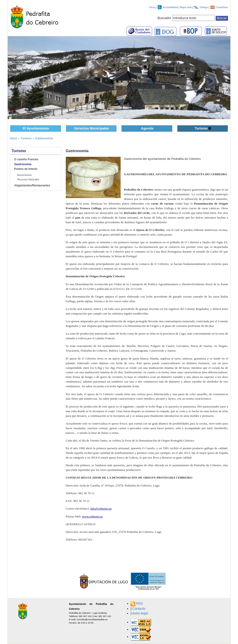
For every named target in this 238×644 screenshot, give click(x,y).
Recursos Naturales (28, 179)
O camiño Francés (26, 159)
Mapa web (186, 7)
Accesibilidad (171, 7)
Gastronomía (44, 138)
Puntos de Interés (26, 169)
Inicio (152, 7)
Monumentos (24, 175)
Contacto (139, 609)
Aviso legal (140, 613)
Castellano (222, 7)
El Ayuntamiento (36, 128)
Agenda (147, 128)
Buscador (164, 18)
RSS (140, 603)
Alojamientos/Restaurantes (32, 185)
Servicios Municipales (92, 128)
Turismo (201, 128)
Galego (204, 7)
